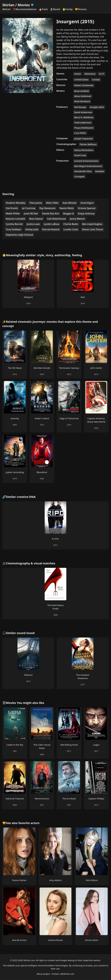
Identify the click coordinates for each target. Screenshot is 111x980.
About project (43, 974)
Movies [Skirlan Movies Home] (26, 5)
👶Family (67, 9)
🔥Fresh (43, 9)
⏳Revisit (55, 9)
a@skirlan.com (67, 974)
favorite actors (29, 823)
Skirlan (8, 5)
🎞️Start (6, 9)
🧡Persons (81, 9)
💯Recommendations (25, 9)
